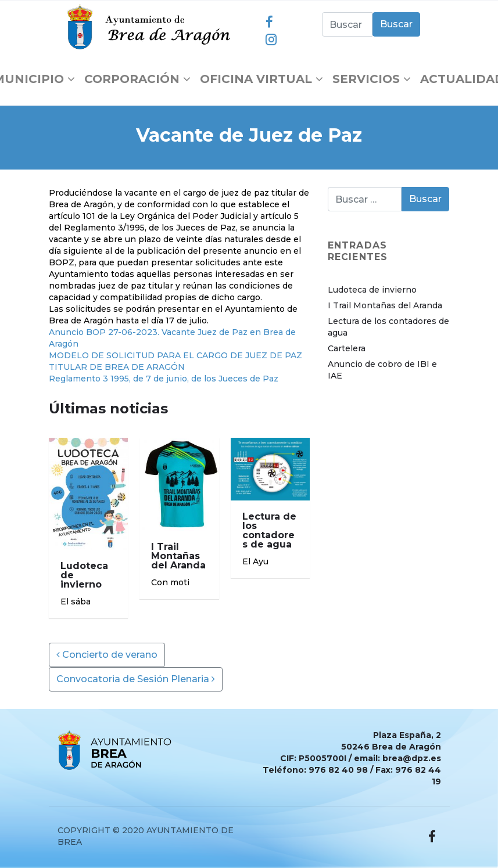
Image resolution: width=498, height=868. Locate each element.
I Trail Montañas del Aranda (385, 305)
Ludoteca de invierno (372, 290)
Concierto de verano (107, 655)
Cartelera (347, 348)
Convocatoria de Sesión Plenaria (136, 679)
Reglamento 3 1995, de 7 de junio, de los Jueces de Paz (164, 379)
